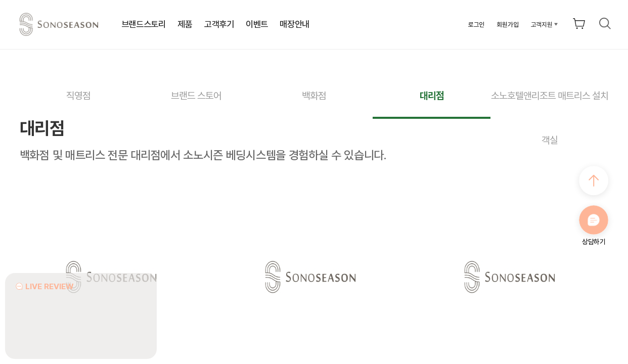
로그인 (476, 25)
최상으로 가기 (594, 180)
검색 (605, 23)
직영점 (78, 96)
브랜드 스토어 (196, 96)
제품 (185, 24)
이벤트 (257, 24)
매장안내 (295, 24)
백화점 (314, 96)
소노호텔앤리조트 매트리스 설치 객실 (550, 104)
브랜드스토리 (144, 24)
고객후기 (219, 24)
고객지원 (542, 25)
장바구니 (579, 23)
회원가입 (507, 25)
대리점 (432, 96)
